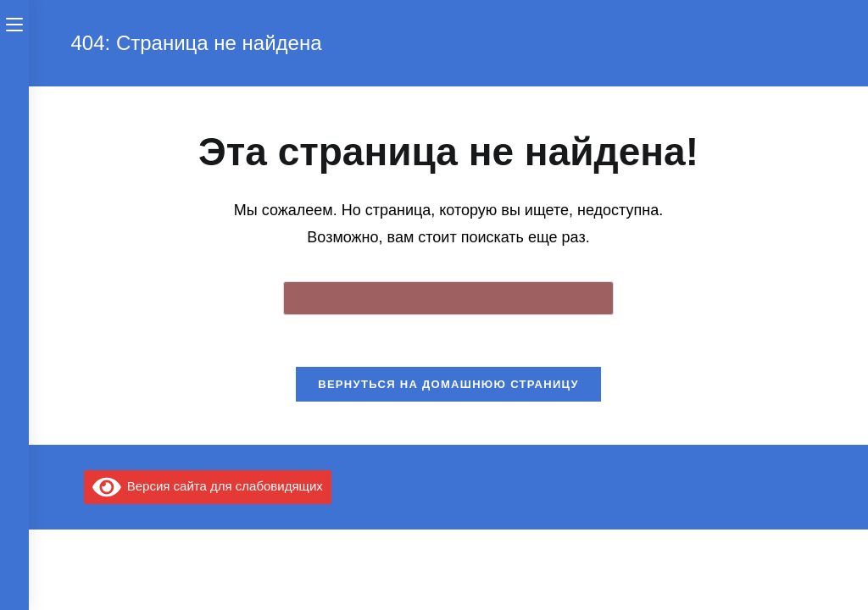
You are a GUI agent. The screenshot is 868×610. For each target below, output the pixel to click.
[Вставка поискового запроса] (448, 298)
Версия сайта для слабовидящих (208, 486)
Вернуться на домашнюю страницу (448, 384)
